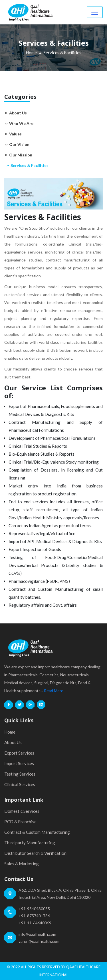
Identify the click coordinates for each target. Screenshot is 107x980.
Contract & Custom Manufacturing (37, 832)
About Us (16, 113)
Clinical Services (20, 784)
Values (13, 134)
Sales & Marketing (22, 864)
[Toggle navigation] (95, 12)
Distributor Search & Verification (35, 853)
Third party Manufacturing (30, 843)
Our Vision (17, 144)
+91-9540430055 (34, 909)
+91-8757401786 (34, 916)
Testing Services (20, 774)
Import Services (19, 763)
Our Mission (18, 155)
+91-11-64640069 (35, 923)
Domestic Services (22, 811)
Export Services (19, 753)
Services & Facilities (27, 165)
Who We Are (19, 123)
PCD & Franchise (20, 822)
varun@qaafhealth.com (39, 941)
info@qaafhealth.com (37, 934)
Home (31, 53)
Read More (54, 691)
